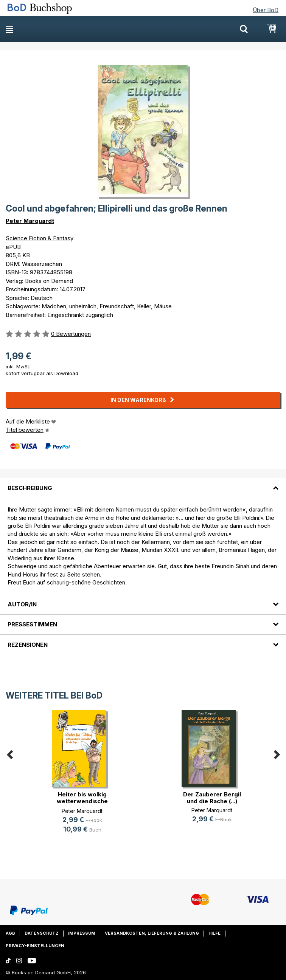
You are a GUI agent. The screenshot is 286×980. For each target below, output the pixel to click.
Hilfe (214, 933)
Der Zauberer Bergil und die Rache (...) (212, 798)
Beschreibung (30, 488)
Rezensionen (28, 645)
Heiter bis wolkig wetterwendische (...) (82, 801)
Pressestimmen (32, 624)
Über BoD (266, 10)
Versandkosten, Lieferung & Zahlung (152, 933)
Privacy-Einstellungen (35, 946)
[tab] (143, 484)
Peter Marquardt (30, 221)
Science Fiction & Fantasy (40, 238)
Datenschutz (42, 933)
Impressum (82, 933)
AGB (10, 933)
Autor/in (22, 604)
